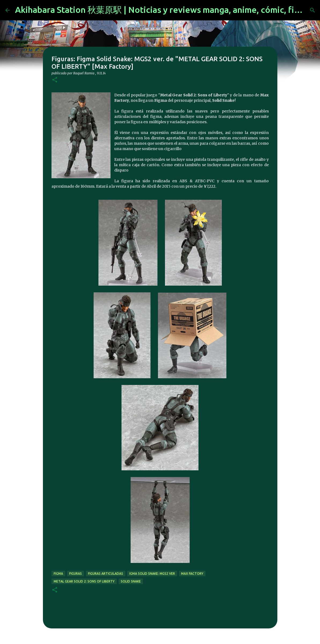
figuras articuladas (106, 574)
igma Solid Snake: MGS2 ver (152, 574)
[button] (55, 80)
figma (58, 574)
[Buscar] (312, 10)
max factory (192, 574)
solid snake (131, 581)
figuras (76, 574)
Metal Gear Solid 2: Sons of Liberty (84, 581)
